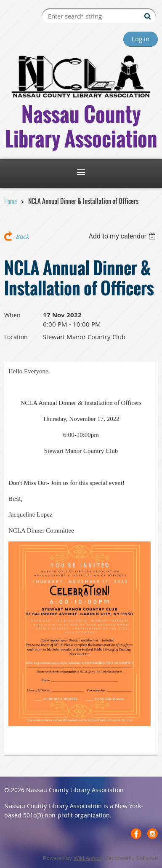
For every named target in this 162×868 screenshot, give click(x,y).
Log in (141, 39)
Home (11, 201)
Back (23, 236)
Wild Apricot (88, 858)
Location (16, 337)
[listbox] (123, 236)
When (12, 315)
